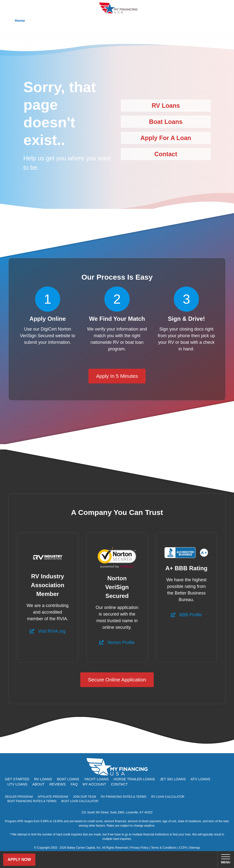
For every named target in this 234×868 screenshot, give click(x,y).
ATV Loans (200, 779)
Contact (166, 154)
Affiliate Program (53, 797)
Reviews (57, 784)
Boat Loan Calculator (80, 801)
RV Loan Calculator (168, 797)
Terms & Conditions (164, 848)
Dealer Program (19, 797)
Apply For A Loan (166, 138)
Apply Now (19, 860)
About (39, 784)
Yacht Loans (96, 779)
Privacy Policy (139, 848)
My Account (94, 784)
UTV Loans (17, 784)
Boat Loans (166, 122)
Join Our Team (84, 797)
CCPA (183, 848)
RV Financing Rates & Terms (124, 797)
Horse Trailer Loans (134, 779)
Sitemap (194, 848)
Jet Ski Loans (173, 779)
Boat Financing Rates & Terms (32, 801)
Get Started (17, 779)
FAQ (74, 784)
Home (20, 20)
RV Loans (166, 106)
